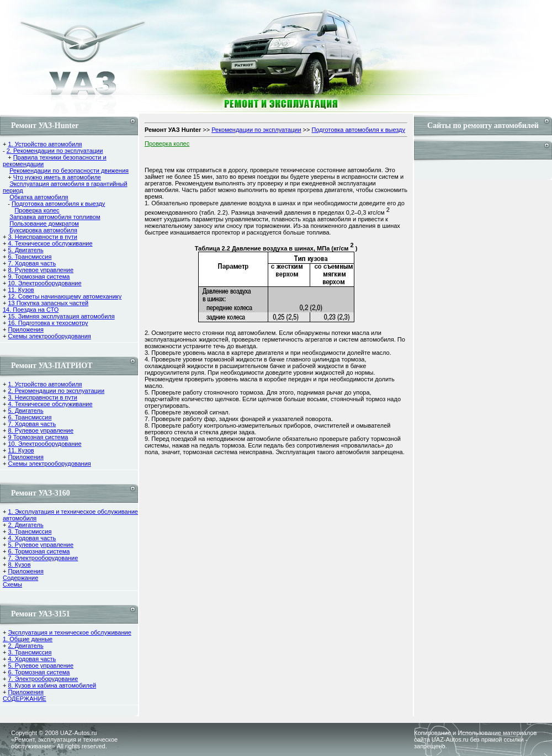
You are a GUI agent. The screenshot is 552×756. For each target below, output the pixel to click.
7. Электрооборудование (43, 558)
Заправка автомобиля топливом (55, 217)
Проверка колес (37, 210)
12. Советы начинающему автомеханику (65, 296)
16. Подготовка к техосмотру (48, 323)
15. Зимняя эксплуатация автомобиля (61, 316)
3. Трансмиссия (30, 531)
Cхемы (12, 584)
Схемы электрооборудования (49, 336)
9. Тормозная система (39, 276)
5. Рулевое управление (41, 545)
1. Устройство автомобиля (45, 144)
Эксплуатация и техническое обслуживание (69, 632)
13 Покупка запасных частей (48, 303)
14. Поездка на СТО (31, 310)
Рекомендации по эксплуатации (256, 130)
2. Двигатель (25, 525)
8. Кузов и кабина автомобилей (52, 685)
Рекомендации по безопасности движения (69, 171)
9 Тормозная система (38, 437)
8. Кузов (19, 565)
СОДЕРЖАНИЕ (25, 699)
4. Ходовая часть (32, 538)
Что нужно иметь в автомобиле (57, 177)
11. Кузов (21, 290)
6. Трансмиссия (30, 257)
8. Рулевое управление (41, 270)
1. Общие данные (28, 639)
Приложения (25, 329)
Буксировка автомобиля (43, 230)
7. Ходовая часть (32, 263)
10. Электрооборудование (44, 283)
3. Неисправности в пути (42, 237)
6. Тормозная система (39, 551)
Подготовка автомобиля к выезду (58, 204)
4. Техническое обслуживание (50, 243)
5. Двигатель (25, 250)
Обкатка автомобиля (39, 197)
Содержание (20, 578)
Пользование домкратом (44, 223)
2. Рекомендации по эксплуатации (55, 151)
